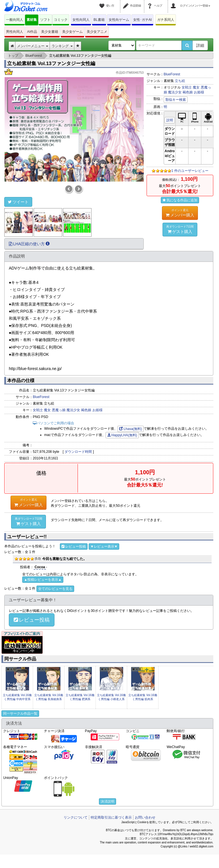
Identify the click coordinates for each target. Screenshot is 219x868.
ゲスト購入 (180, 229)
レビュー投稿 (74, 546)
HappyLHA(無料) (122, 435)
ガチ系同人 (166, 20)
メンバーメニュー (33, 46)
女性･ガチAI (142, 20)
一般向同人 (15, 20)
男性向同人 (15, 32)
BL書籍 (99, 20)
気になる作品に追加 (180, 200)
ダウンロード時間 (78, 452)
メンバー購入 (180, 213)
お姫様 (199, 92)
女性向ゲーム (119, 20)
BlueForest (172, 74)
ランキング (62, 46)
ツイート (18, 202)
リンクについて (76, 817)
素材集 (32, 20)
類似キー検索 (176, 100)
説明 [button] (170, 120)
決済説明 (108, 801)
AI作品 (32, 32)
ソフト (45, 20)
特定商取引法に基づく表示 (111, 817)
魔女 (196, 87)
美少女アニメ (97, 32)
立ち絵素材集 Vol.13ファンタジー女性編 (51, 64)
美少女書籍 (50, 32)
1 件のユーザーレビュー (190, 171)
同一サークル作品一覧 (20, 714)
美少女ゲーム (72, 32)
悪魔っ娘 (59, 410)
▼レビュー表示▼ (104, 546)
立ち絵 (180, 81)
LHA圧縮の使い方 (29, 244)
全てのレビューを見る (55, 589)
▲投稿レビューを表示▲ (43, 580)
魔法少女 (175, 92)
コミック (61, 20)
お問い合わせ (145, 817)
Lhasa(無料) (131, 429)
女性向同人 (81, 20)
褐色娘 (188, 92)
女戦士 (187, 87)
